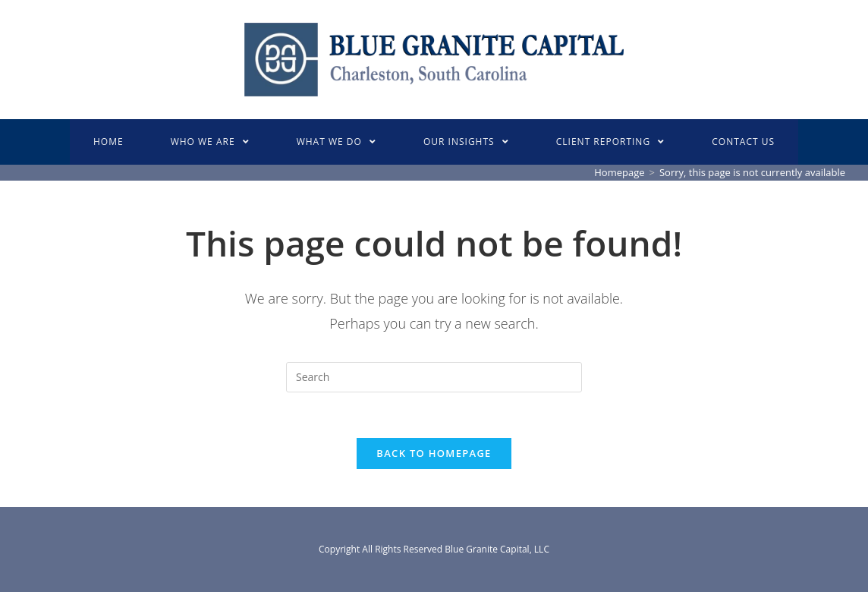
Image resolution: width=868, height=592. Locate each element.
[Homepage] (619, 172)
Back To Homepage (434, 453)
